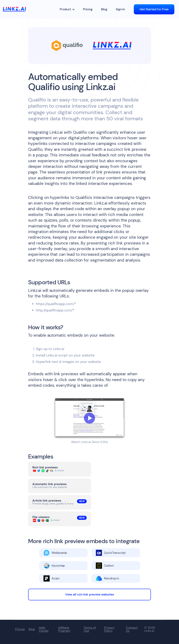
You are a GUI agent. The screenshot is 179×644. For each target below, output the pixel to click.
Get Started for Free (154, 9)
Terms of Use (90, 629)
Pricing (88, 9)
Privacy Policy (109, 629)
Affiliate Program (64, 629)
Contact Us (132, 629)
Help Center (44, 629)
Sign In (120, 9)
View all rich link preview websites (90, 594)
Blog (104, 9)
